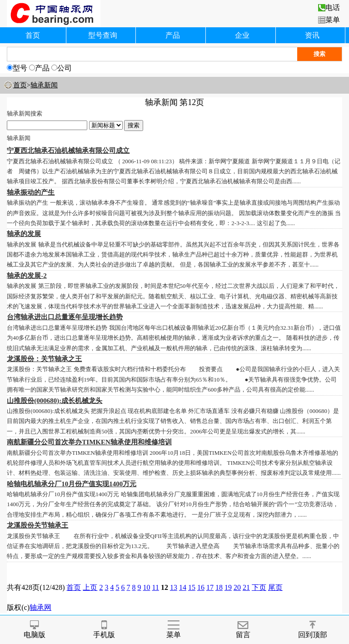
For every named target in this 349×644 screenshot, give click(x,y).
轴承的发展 (24, 234)
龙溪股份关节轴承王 (37, 525)
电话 (329, 8)
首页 (33, 35)
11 (155, 587)
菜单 (329, 20)
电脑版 (35, 630)
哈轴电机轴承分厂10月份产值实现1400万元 (72, 484)
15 (192, 587)
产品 (173, 35)
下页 (259, 587)
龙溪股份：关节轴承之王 (44, 359)
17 (210, 587)
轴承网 (40, 607)
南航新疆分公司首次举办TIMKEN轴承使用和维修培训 (89, 442)
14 (183, 587)
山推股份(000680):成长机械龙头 (55, 401)
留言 (243, 630)
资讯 (312, 35)
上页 (90, 587)
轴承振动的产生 (31, 192)
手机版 (104, 630)
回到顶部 (313, 630)
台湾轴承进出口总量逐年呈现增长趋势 (65, 317)
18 (219, 587)
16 (201, 587)
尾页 (275, 587)
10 (146, 587)
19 (228, 587)
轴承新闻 (44, 85)
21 (246, 587)
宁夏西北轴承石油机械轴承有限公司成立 (68, 151)
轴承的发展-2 (27, 276)
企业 (242, 35)
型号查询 (103, 35)
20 (237, 587)
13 (174, 587)
